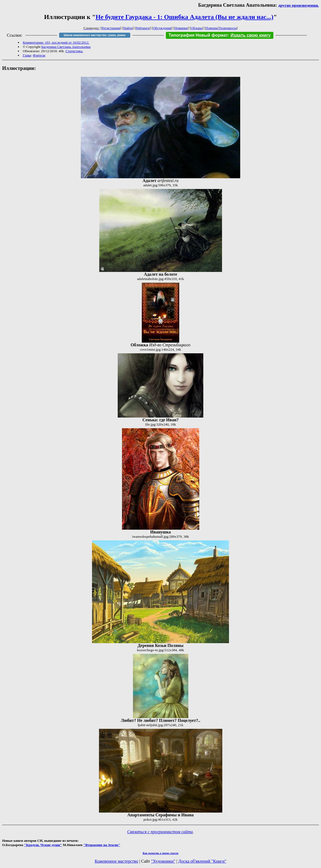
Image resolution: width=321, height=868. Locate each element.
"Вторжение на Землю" (102, 845)
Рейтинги (143, 28)
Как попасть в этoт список (160, 853)
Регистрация (111, 28)
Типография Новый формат (198, 35)
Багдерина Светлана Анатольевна (66, 47)
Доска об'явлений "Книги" (202, 861)
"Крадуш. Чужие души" (43, 845)
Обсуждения (162, 28)
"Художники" (163, 861)
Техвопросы (228, 28)
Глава (27, 55)
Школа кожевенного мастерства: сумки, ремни (95, 35)
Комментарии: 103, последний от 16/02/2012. (56, 42)
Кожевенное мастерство (116, 861)
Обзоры (196, 28)
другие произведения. (299, 5)
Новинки (181, 28)
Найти (128, 28)
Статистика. (74, 51)
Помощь (212, 28)
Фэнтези (39, 55)
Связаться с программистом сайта (160, 832)
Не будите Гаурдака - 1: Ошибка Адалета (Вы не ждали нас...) (184, 17)
